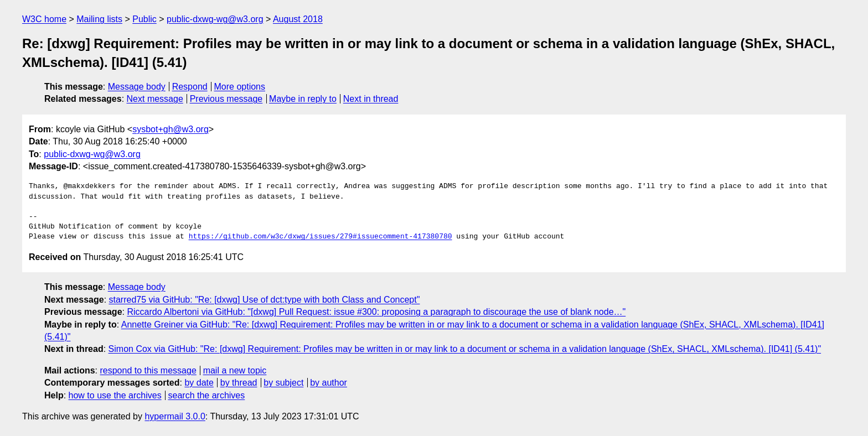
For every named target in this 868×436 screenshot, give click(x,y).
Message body (137, 87)
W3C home (44, 19)
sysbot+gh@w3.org (170, 129)
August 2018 (298, 19)
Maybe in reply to (303, 99)
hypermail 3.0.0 (175, 416)
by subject (283, 383)
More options (240, 87)
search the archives (207, 395)
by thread (239, 383)
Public (144, 19)
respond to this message (148, 370)
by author (329, 383)
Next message (155, 99)
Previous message (226, 99)
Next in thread (371, 99)
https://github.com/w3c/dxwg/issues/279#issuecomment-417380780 (321, 237)
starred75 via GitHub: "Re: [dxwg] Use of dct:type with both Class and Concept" (265, 300)
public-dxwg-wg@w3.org (215, 19)
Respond (190, 87)
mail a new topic (235, 370)
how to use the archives (115, 395)
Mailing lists (99, 19)
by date (199, 383)
